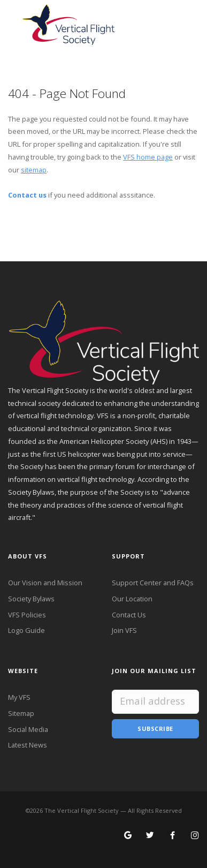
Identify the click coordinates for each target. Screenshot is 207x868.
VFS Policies (27, 615)
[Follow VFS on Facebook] (172, 836)
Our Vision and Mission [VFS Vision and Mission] (45, 583)
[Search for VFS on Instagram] (195, 836)
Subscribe (155, 729)
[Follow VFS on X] (150, 836)
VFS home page (148, 157)
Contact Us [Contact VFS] (129, 615)
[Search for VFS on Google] (128, 836)
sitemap (34, 170)
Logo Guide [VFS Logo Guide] (26, 630)
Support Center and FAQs (153, 583)
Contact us (27, 195)
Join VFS (124, 630)
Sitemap (21, 713)
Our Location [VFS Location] (132, 599)
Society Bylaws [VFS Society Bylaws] (31, 599)
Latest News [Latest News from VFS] (28, 745)
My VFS (19, 697)
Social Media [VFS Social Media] (28, 729)
